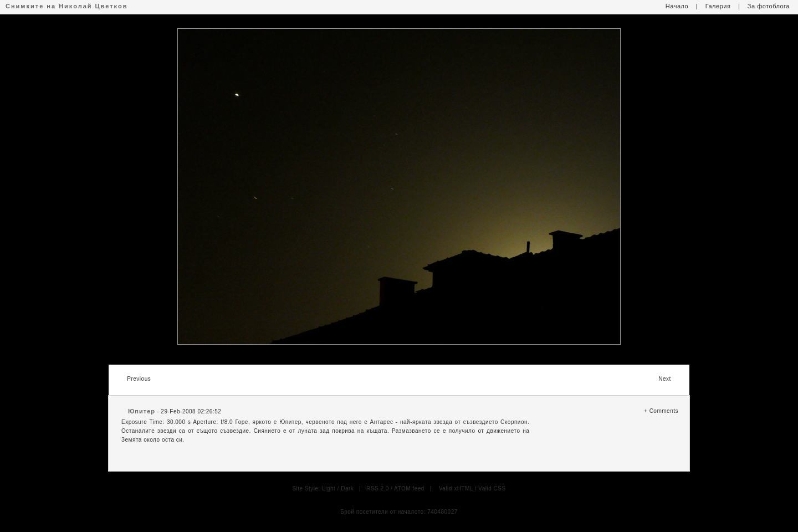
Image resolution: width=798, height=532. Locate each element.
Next (665, 379)
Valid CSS (492, 488)
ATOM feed (409, 488)
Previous (139, 379)
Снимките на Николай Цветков (66, 6)
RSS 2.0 (378, 488)
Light (329, 488)
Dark (347, 488)
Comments (664, 411)
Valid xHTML (456, 488)
